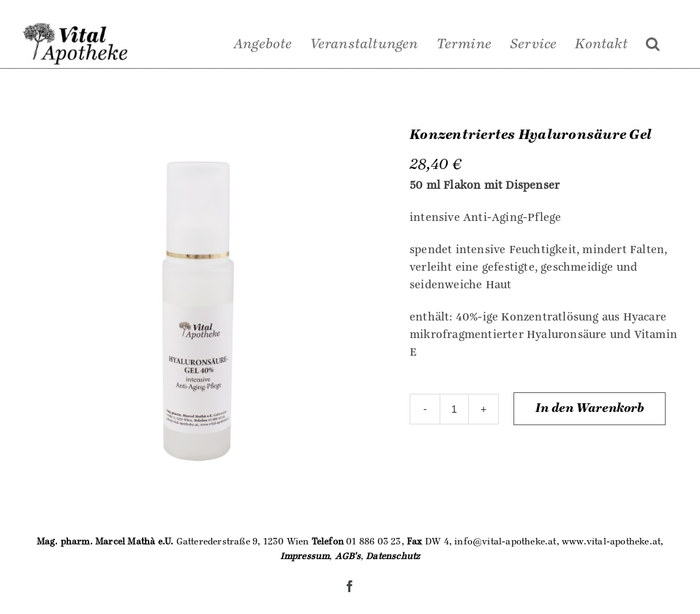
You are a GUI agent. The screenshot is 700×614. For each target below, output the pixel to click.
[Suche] (653, 44)
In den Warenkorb (590, 408)
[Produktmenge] (454, 409)
